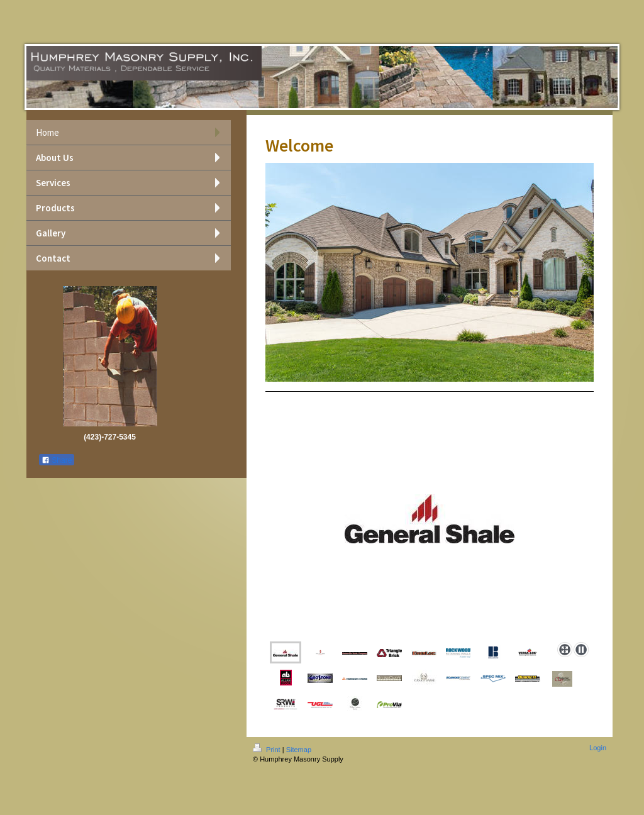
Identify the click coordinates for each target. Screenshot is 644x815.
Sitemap (299, 750)
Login (598, 748)
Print (268, 750)
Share (57, 460)
